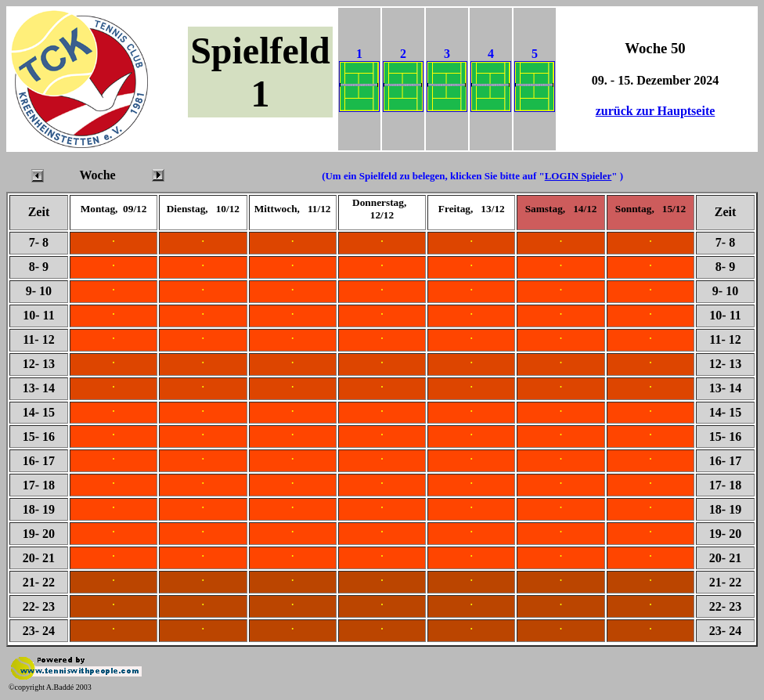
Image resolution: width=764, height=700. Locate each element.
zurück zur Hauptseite (656, 111)
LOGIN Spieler (578, 176)
